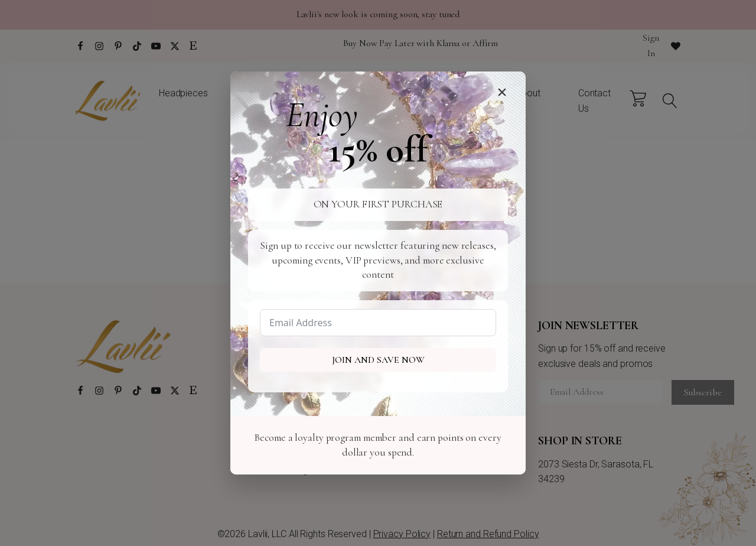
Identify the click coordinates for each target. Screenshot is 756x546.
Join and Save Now (378, 360)
